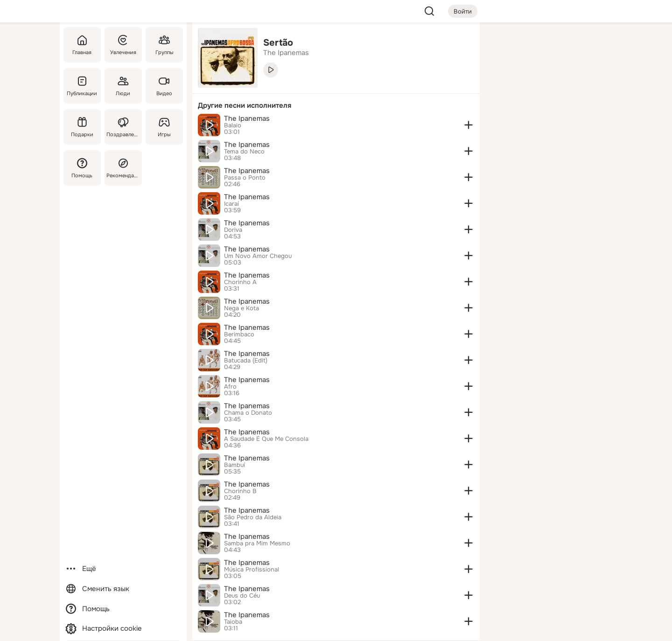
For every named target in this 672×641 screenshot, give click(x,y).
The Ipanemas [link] (286, 53)
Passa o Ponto (245, 178)
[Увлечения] (123, 45)
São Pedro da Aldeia (253, 517)
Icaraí (231, 204)
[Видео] (164, 86)
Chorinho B (240, 491)
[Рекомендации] (123, 168)
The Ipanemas (247, 118)
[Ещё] (123, 569)
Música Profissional (252, 570)
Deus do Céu (242, 596)
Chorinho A (240, 282)
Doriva (233, 230)
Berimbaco (239, 334)
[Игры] (164, 127)
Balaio (233, 125)
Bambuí (234, 465)
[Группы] (164, 45)
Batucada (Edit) (246, 361)
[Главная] (82, 45)
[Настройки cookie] (123, 629)
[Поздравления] (123, 127)
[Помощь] (82, 168)
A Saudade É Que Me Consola (266, 439)
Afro (230, 387)
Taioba (233, 622)
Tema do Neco (244, 152)
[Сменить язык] (123, 589)
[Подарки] (82, 127)
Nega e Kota (241, 308)
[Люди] (123, 86)
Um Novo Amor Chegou (258, 256)
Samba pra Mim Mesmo (257, 543)
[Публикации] (82, 86)
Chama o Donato (248, 413)
